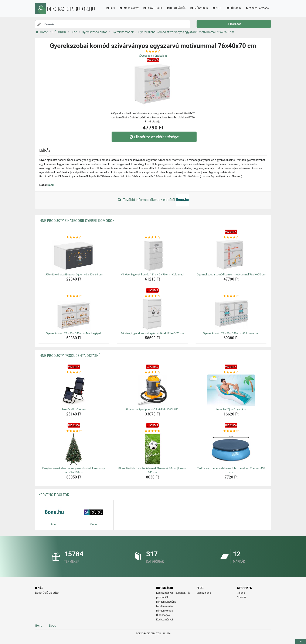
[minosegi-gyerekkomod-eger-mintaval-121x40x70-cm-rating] (152, 296)
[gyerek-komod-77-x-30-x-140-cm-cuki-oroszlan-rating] (231, 296)
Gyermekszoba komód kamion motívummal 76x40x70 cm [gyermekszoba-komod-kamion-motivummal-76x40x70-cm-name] (231, 274)
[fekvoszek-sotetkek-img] (74, 390)
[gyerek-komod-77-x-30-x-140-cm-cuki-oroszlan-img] (231, 314)
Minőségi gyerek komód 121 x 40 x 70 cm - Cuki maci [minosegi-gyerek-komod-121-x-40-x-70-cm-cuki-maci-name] (152, 274)
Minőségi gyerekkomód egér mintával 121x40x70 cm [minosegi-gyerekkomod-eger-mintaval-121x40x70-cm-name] (152, 333)
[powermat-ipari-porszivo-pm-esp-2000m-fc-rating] (152, 372)
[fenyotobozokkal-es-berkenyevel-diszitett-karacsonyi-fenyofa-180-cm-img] (74, 449)
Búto (110, 8)
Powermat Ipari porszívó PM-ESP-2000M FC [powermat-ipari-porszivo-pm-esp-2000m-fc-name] (152, 409)
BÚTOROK (234, 8)
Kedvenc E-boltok (54, 495)
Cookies (242, 597)
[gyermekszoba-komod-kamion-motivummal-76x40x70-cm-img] (231, 255)
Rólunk (241, 593)
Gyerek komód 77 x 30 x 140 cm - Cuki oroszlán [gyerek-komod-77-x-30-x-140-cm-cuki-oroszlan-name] (231, 333)
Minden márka (164, 606)
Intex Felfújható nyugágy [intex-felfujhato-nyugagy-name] (231, 409)
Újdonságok (163, 615)
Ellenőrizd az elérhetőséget (154, 137)
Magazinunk (204, 593)
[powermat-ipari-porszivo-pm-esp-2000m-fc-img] (152, 390)
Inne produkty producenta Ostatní (69, 356)
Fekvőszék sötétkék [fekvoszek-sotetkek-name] (74, 409)
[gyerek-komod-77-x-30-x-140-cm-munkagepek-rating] (74, 296)
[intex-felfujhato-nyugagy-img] (231, 390)
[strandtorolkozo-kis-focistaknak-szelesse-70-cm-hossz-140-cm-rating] (152, 431)
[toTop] (301, 642)
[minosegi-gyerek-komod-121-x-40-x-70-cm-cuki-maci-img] (152, 255)
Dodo (53, 626)
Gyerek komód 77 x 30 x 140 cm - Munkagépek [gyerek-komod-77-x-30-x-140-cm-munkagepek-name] (74, 333)
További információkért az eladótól (153, 200)
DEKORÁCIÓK (176, 8)
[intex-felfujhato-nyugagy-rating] (231, 372)
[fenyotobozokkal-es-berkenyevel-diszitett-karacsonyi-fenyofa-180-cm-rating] (74, 431)
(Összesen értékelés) (153, 56)
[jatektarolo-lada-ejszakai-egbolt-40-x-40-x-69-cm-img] (74, 255)
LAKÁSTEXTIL (153, 8)
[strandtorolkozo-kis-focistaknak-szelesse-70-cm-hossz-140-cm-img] (152, 449)
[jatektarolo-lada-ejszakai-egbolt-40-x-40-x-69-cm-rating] (74, 237)
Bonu (50, 185)
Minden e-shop (165, 611)
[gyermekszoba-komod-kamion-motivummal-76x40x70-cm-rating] (231, 237)
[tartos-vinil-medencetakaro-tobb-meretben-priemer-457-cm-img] (231, 449)
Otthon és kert (129, 8)
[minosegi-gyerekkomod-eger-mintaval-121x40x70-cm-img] (152, 314)
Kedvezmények (165, 620)
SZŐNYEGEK (199, 8)
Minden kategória (257, 8)
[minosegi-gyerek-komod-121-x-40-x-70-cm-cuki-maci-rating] (152, 237)
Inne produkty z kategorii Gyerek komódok (76, 221)
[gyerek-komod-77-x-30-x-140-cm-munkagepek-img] (74, 314)
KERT (217, 8)
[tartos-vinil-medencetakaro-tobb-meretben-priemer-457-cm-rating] (231, 431)
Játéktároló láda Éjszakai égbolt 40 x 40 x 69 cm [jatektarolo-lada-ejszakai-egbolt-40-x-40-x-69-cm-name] (74, 274)
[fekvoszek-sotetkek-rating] (74, 372)
